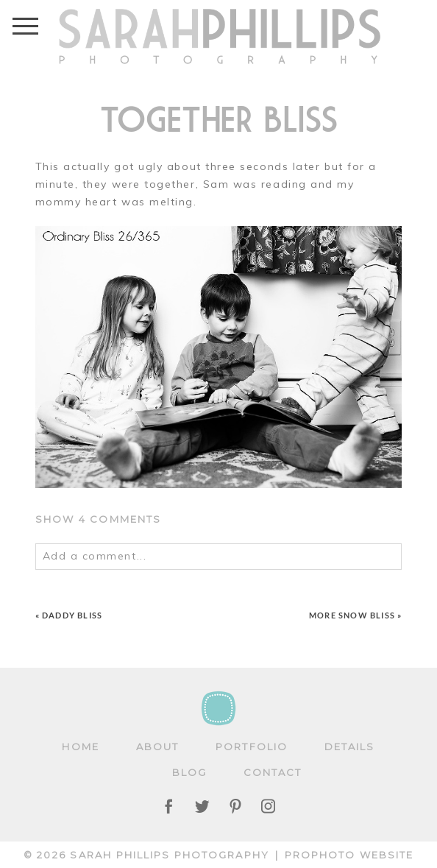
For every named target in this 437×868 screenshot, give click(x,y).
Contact (273, 772)
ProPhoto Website (349, 855)
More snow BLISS (352, 615)
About (157, 747)
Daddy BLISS (72, 615)
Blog (189, 772)
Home (80, 747)
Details (350, 747)
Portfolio (252, 747)
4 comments (99, 519)
